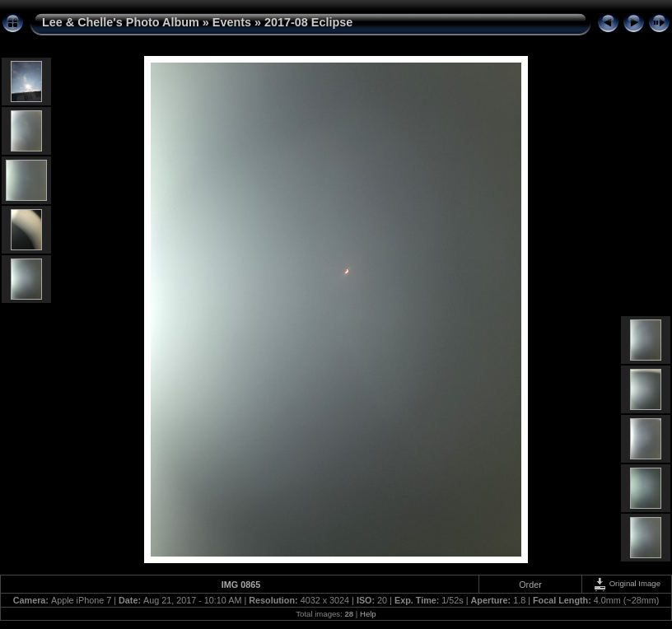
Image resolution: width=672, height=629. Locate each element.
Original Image (627, 583)
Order (530, 585)
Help (368, 614)
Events (232, 22)
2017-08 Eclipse (308, 22)
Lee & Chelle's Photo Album (121, 22)
